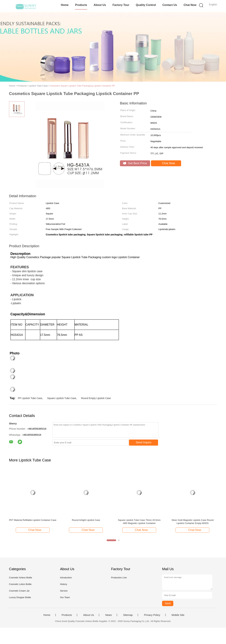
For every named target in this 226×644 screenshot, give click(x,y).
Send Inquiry (144, 442)
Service (64, 591)
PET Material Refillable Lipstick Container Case (33, 520)
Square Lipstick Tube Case (62, 398)
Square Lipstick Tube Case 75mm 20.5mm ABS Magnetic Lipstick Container (139, 522)
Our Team (65, 597)
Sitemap (128, 615)
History (63, 584)
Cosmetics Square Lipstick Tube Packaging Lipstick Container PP (82, 86)
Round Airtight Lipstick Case (86, 520)
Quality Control (146, 5)
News (108, 615)
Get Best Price (135, 163)
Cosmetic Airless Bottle (21, 578)
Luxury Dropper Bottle (20, 597)
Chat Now (190, 5)
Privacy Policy (152, 615)
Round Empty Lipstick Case (96, 398)
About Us (100, 5)
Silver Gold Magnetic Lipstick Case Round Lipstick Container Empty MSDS (192, 522)
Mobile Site (178, 615)
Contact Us (170, 5)
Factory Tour (121, 5)
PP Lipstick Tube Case (30, 398)
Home (65, 5)
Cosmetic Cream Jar (19, 591)
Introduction (66, 578)
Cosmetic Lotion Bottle (20, 584)
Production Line (119, 578)
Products (81, 5)
